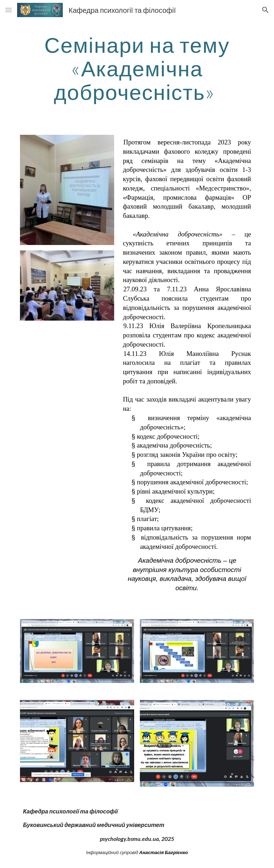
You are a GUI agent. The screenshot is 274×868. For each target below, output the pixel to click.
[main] (137, 68)
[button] (9, 10)
